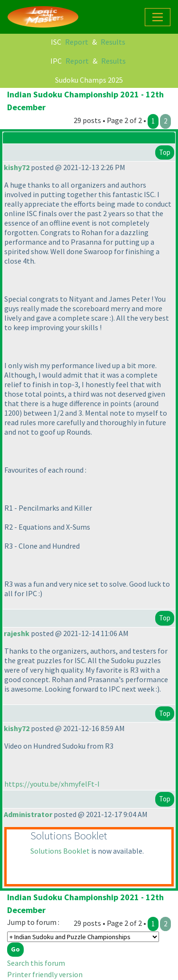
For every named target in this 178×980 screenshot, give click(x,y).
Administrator (28, 814)
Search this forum (36, 963)
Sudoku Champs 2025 (89, 80)
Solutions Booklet (60, 851)
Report (77, 42)
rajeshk (17, 633)
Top (165, 152)
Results (113, 42)
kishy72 (17, 167)
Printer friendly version (45, 974)
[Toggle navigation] (158, 17)
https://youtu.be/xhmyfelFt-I (52, 784)
